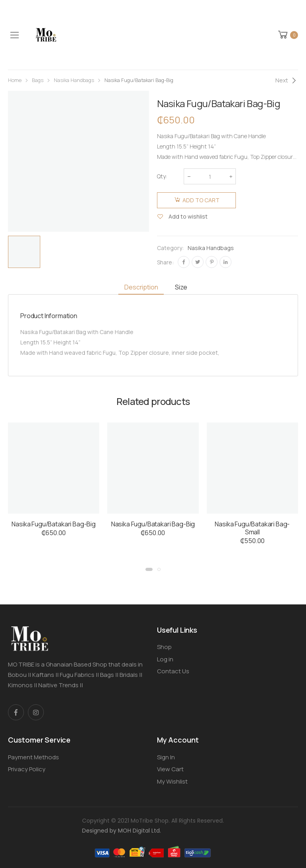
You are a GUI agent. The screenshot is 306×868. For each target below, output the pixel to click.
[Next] (287, 80)
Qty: (162, 176)
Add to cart (201, 200)
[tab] (141, 287)
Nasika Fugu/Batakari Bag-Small (252, 528)
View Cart (170, 769)
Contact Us (173, 671)
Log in (165, 659)
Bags (38, 80)
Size (181, 287)
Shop (164, 647)
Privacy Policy (27, 769)
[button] (149, 569)
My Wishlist (172, 781)
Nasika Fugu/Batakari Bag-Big (54, 524)
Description (141, 287)
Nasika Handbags (74, 80)
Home (15, 80)
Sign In (166, 757)
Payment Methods (33, 757)
